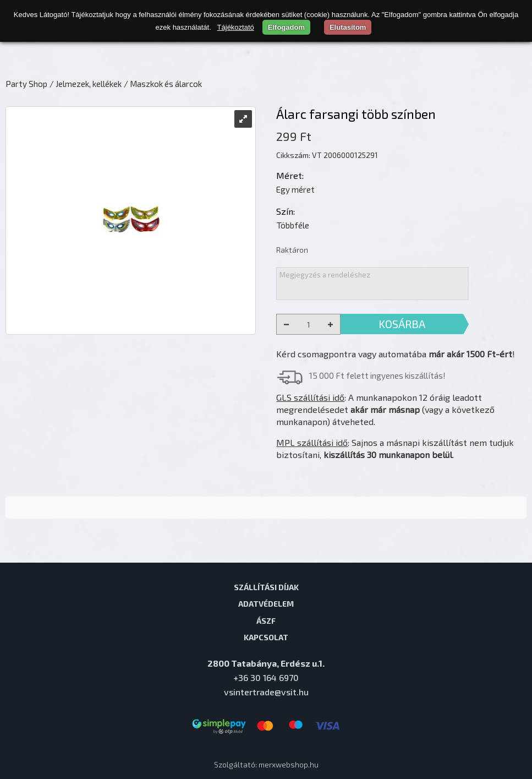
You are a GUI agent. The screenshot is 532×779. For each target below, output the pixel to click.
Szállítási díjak (266, 587)
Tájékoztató (236, 27)
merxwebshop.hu (289, 764)
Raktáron (292, 250)
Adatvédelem (266, 603)
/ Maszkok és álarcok (163, 84)
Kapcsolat (266, 637)
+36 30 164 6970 (266, 677)
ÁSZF (266, 620)
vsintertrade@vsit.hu (266, 692)
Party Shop (26, 84)
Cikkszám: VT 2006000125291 (327, 155)
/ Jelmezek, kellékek (86, 84)
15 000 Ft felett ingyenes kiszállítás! (377, 375)
